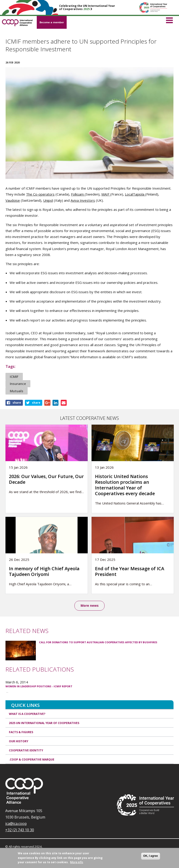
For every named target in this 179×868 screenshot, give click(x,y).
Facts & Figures (21, 732)
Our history (19, 741)
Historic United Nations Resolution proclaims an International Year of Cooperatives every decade (125, 485)
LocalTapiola (135, 194)
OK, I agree (150, 856)
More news (90, 605)
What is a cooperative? (27, 714)
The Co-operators (40, 194)
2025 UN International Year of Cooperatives (44, 723)
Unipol (48, 200)
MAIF (106, 194)
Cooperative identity (26, 750)
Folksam (78, 194)
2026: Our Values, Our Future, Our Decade (46, 479)
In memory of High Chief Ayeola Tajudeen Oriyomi (44, 571)
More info (77, 862)
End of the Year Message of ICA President (130, 571)
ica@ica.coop (16, 824)
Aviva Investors (83, 200)
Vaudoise (13, 200)
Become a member (52, 22)
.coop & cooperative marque (32, 759)
